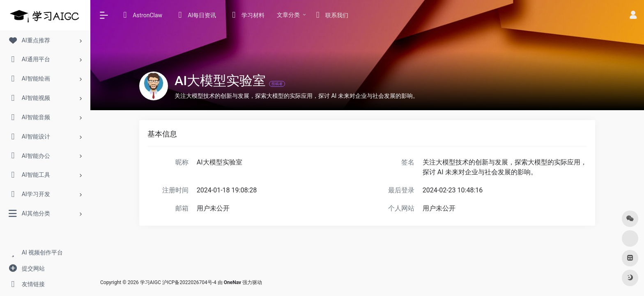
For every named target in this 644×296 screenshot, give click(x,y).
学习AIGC (151, 282)
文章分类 (288, 15)
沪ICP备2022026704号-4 (189, 282)
